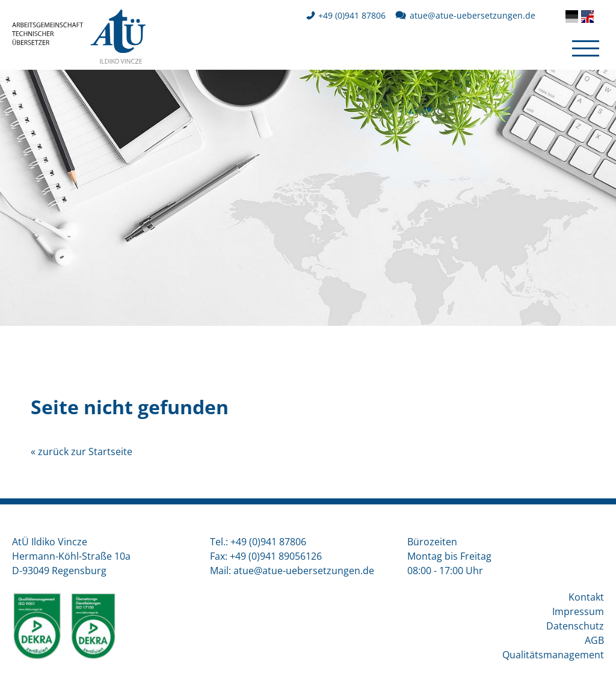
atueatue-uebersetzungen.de (473, 15)
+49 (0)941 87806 (352, 15)
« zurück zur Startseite (82, 452)
